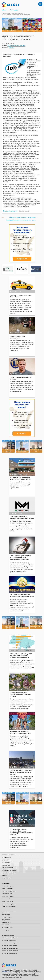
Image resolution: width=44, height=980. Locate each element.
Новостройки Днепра (7, 894)
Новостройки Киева (7, 888)
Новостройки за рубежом (9, 904)
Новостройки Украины (8, 886)
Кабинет (4, 10)
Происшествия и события (16, 46)
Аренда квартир (6, 914)
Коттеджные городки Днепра (9, 946)
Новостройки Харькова (8, 899)
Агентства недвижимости (9, 873)
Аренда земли (6, 925)
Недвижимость (6, 13)
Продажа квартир (6, 857)
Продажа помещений (7, 868)
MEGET (12, 48)
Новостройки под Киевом (9, 891)
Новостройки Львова (7, 901)
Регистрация (14, 10)
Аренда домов (6, 920)
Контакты (4, 875)
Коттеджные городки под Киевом (11, 943)
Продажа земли (6, 865)
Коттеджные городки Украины (10, 938)
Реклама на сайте (7, 878)
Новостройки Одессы (8, 896)
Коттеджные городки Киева (9, 940)
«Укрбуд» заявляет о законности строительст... (23, 218)
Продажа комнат (6, 860)
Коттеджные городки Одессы (10, 948)
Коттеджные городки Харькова (10, 951)
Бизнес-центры (6, 930)
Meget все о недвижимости (22, 965)
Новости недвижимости (19, 13)
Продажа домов (6, 863)
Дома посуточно (6, 922)
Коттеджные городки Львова (9, 953)
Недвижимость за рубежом (9, 870)
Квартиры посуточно (7, 917)
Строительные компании (8, 907)
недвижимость (6, 971)
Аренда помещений (7, 927)
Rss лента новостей (10, 211)
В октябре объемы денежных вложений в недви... (21, 220)
